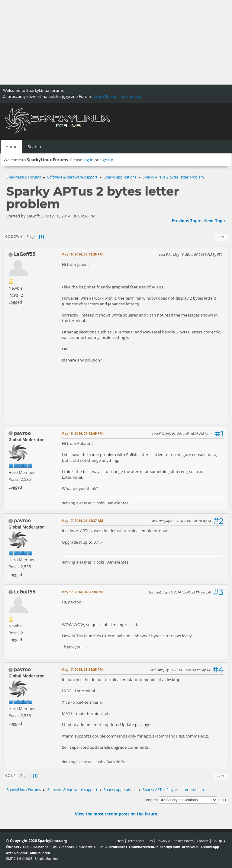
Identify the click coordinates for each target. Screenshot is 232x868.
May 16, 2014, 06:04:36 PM (82, 254)
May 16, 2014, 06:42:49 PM (82, 433)
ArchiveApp (210, 847)
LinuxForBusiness (113, 847)
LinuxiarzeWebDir (143, 847)
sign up (106, 160)
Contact (203, 841)
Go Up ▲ (219, 841)
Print (221, 237)
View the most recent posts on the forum (116, 814)
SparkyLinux (170, 847)
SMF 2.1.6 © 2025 (19, 859)
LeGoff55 (25, 254)
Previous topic (186, 221)
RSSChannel (40, 847)
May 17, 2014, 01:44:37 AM (82, 521)
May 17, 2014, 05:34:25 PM (82, 669)
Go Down (13, 236)
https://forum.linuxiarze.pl (117, 96)
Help (120, 841)
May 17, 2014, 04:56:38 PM (82, 592)
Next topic (215, 221)
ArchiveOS (190, 847)
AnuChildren (40, 853)
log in (89, 160)
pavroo (22, 433)
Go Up (10, 775)
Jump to (150, 800)
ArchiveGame (17, 853)
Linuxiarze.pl (86, 847)
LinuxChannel (63, 847)
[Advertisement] (116, 42)
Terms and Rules (140, 841)
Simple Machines (47, 859)
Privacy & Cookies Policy (175, 841)
